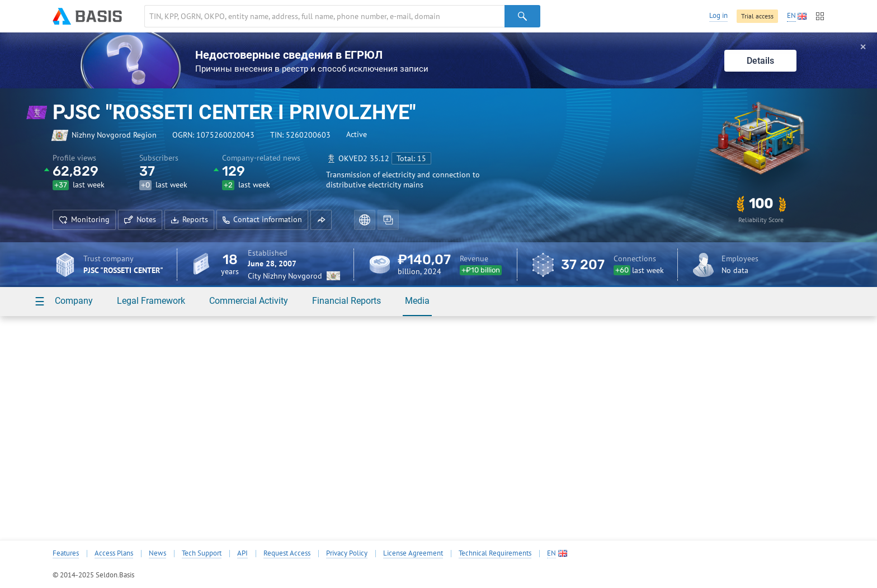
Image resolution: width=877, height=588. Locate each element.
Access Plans (114, 553)
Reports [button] (189, 219)
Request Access (287, 553)
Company (74, 301)
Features (66, 553)
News (157, 553)
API (242, 553)
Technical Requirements (495, 553)
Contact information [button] (262, 219)
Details (760, 61)
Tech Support (202, 553)
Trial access (757, 16)
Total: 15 (411, 158)
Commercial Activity (249, 301)
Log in (718, 15)
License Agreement (413, 553)
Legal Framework (151, 301)
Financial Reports (346, 301)
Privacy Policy (347, 553)
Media (417, 301)
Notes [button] (140, 219)
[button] (321, 220)
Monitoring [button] (84, 219)
